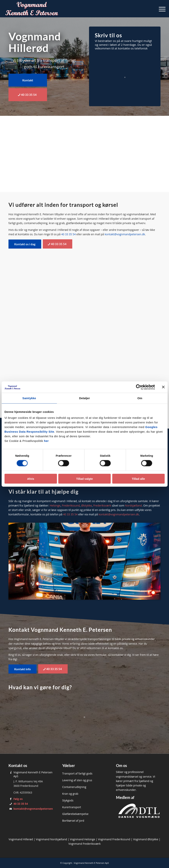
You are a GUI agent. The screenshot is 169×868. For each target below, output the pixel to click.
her (46, 441)
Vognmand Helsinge (82, 839)
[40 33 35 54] (28, 95)
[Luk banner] (163, 387)
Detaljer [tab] (85, 398)
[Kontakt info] (23, 669)
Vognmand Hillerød (21, 839)
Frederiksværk (102, 505)
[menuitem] (160, 9)
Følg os (18, 799)
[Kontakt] (28, 80)
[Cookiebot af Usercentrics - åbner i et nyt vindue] (138, 387)
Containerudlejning (74, 787)
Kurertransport (72, 807)
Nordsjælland (134, 505)
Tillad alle (138, 479)
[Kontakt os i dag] (25, 244)
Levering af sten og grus (77, 780)
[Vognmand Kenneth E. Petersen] (32, 9)
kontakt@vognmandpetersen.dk (125, 234)
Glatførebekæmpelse (75, 814)
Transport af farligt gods (77, 773)
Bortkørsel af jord (73, 821)
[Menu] (160, 9)
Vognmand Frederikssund (114, 839)
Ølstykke (87, 505)
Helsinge (55, 505)
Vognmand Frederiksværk (84, 844)
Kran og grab (70, 794)
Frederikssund (71, 505)
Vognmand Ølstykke (146, 839)
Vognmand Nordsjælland (51, 839)
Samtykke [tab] (29, 398)
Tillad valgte (84, 479)
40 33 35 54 (69, 234)
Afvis (31, 479)
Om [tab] (140, 398)
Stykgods (68, 800)
